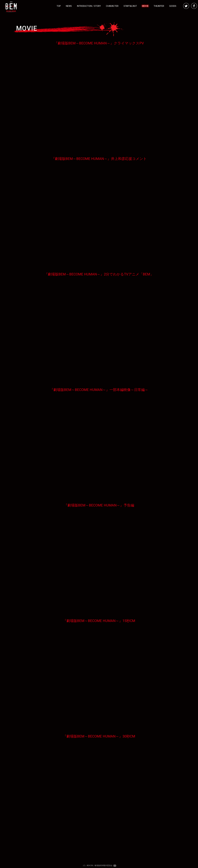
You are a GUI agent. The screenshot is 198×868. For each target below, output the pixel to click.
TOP (59, 6)
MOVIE (145, 6)
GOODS (173, 6)
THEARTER (159, 6)
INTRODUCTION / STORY (89, 6)
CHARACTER (112, 6)
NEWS (69, 6)
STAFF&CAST (130, 6)
